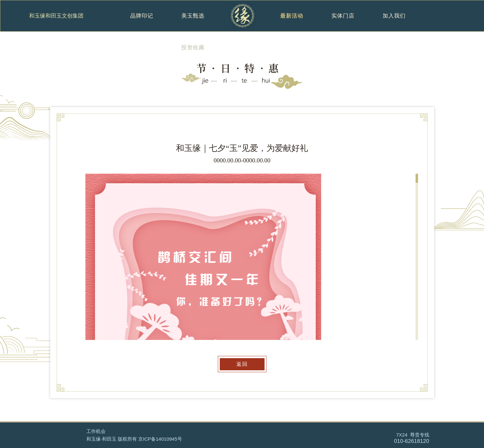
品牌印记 (142, 23)
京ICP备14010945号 (160, 439)
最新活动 (292, 23)
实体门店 (343, 23)
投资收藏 (193, 54)
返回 (242, 364)
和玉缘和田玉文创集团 (56, 16)
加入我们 (394, 23)
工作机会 (96, 431)
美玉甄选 (193, 23)
